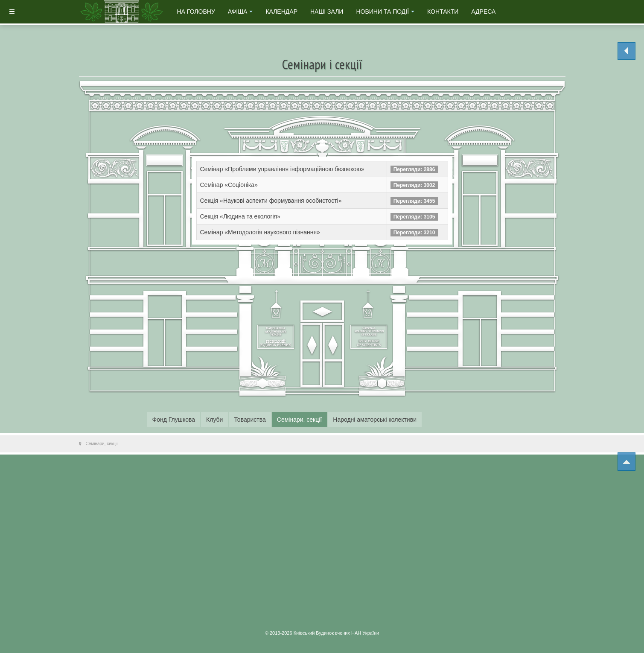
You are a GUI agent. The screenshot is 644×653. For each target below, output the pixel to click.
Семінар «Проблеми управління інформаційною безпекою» (282, 169)
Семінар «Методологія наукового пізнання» (260, 232)
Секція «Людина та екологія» (240, 216)
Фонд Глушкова (174, 420)
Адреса (483, 12)
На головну (196, 12)
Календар (281, 12)
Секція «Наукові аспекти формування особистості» (271, 201)
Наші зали (327, 12)
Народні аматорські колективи (375, 420)
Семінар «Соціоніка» (229, 185)
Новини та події (385, 12)
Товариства (250, 420)
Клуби (214, 420)
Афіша (240, 12)
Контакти (443, 12)
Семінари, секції (299, 420)
